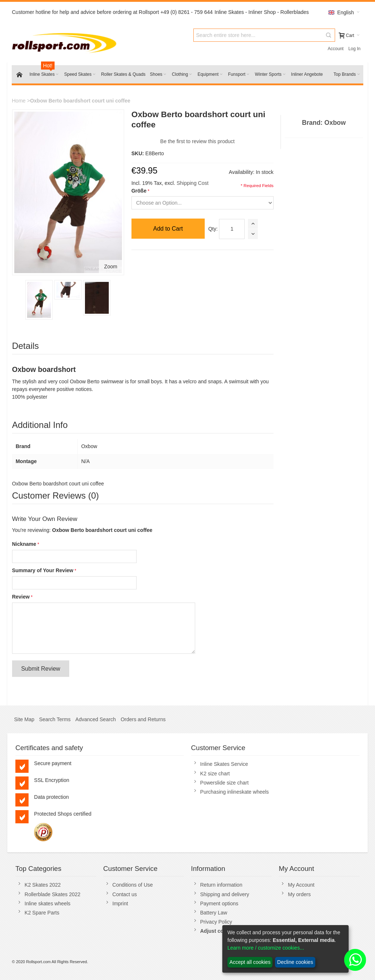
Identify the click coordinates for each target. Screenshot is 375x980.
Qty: (213, 229)
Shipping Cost (192, 183)
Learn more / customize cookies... (266, 948)
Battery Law (214, 913)
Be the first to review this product (198, 141)
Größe (139, 191)
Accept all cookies (250, 962)
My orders (299, 894)
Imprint (120, 903)
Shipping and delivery (225, 894)
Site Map (24, 719)
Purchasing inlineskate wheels (235, 792)
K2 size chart (215, 774)
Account (336, 49)
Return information (221, 885)
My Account (301, 885)
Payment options (219, 903)
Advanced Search (96, 719)
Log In (354, 49)
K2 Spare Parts (42, 913)
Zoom (111, 267)
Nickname (24, 544)
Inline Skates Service (224, 764)
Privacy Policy (216, 922)
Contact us (125, 894)
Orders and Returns (143, 719)
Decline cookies (295, 962)
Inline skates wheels (47, 903)
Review (21, 597)
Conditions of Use (133, 885)
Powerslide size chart (224, 783)
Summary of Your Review (43, 570)
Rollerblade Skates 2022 (53, 894)
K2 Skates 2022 (43, 885)
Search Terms (55, 719)
